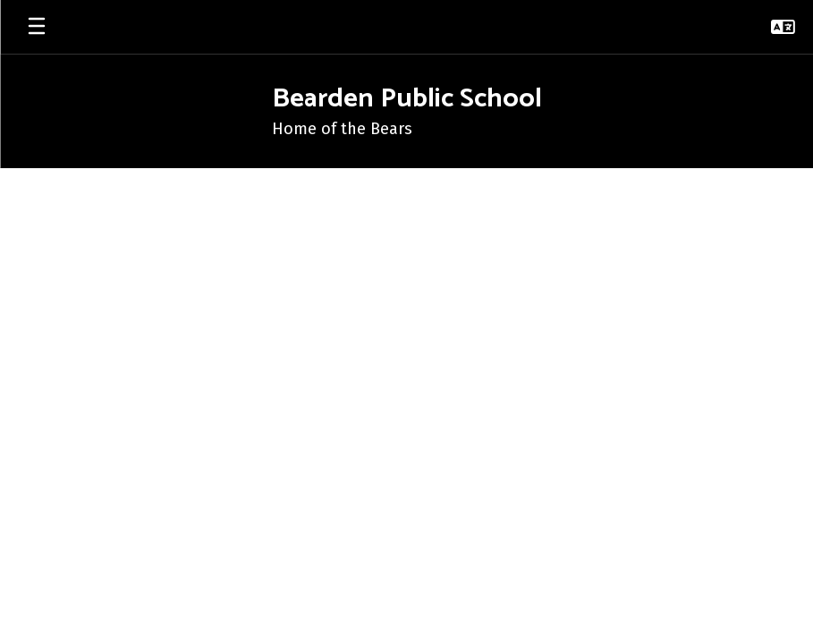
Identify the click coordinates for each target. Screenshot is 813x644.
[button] (783, 27)
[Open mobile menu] (37, 27)
